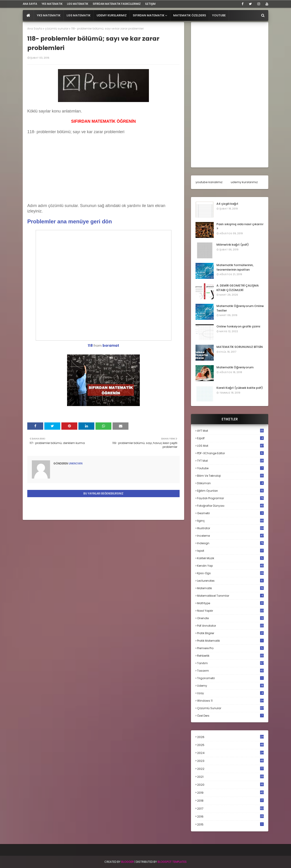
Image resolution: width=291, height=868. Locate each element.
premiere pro (230, 648)
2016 (230, 817)
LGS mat (230, 446)
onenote (230, 618)
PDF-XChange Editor (230, 453)
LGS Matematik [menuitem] (79, 15)
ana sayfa (30, 4)
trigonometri (230, 678)
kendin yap (230, 566)
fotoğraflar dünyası (230, 506)
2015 (230, 824)
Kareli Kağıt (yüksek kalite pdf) (240, 388)
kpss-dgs (230, 573)
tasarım (230, 671)
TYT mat (230, 461)
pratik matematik (230, 641)
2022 (230, 769)
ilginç (230, 521)
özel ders (230, 716)
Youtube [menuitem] (219, 15)
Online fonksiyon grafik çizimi (238, 326)
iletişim (150, 4)
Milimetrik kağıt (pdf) (233, 245)
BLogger (128, 862)
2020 (230, 785)
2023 (230, 761)
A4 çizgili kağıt (227, 204)
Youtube (230, 468)
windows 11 (230, 701)
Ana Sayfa (35, 29)
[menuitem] (28, 15)
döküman (230, 483)
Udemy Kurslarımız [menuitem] (112, 15)
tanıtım (230, 663)
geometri (230, 513)
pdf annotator (230, 626)
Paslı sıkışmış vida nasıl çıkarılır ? (240, 226)
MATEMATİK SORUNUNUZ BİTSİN (240, 347)
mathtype (230, 603)
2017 (230, 809)
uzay (230, 693)
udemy (230, 686)
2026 (230, 737)
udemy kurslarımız (244, 182)
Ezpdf (230, 438)
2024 (230, 753)
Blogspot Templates (172, 862)
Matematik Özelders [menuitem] (190, 15)
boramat (111, 345)
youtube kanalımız (209, 182)
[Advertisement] (61, 173)
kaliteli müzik (230, 558)
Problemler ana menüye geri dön (70, 221)
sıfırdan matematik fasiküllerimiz (117, 4)
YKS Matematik (52, 4)
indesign (230, 543)
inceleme (230, 536)
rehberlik (230, 656)
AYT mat (230, 431)
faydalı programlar (230, 498)
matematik (230, 588)
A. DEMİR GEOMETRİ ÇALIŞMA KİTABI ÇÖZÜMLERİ (238, 288)
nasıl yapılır (230, 611)
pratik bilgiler (230, 633)
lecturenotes (230, 581)
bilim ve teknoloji (230, 476)
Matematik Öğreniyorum (235, 367)
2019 (230, 793)
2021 (230, 777)
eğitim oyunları (230, 491)
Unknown (75, 463)
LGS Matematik (78, 4)
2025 (230, 745)
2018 (230, 801)
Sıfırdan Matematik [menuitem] (149, 15)
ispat (230, 551)
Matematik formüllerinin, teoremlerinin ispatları (235, 267)
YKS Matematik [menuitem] (49, 15)
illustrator (230, 528)
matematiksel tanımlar (230, 596)
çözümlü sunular (57, 29)
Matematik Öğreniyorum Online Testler (240, 308)
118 (90, 345)
